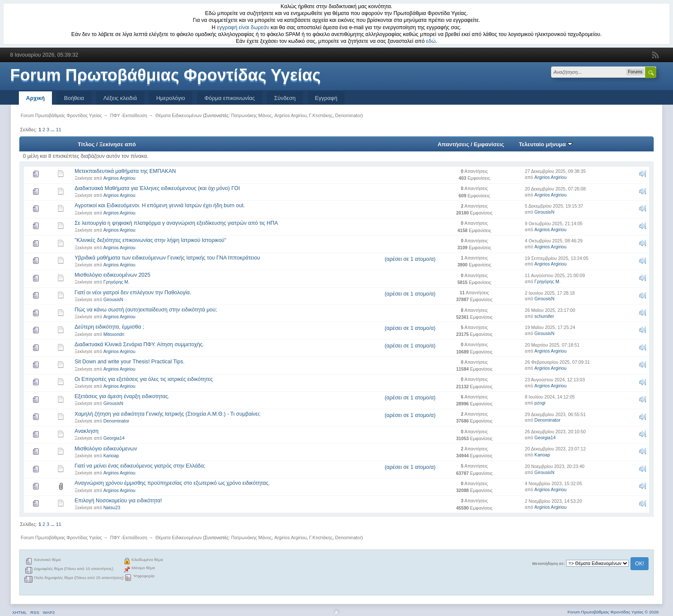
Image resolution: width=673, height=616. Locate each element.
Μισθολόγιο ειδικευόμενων (106, 449)
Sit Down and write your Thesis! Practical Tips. (130, 362)
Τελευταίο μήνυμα (546, 144)
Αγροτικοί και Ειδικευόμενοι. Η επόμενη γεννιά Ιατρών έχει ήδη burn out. (160, 205)
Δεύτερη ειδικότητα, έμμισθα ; (109, 327)
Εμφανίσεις (489, 144)
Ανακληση (87, 431)
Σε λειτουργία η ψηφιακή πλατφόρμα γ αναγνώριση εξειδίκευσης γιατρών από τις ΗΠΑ (176, 223)
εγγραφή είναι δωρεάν (243, 27)
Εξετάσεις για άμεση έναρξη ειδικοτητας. (122, 396)
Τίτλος (86, 144)
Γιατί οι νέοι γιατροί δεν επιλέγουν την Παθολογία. (133, 293)
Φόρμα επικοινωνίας (230, 98)
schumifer (544, 316)
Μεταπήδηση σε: (549, 563)
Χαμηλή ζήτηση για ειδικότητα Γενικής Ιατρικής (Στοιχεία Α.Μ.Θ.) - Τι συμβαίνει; (168, 414)
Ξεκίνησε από (117, 144)
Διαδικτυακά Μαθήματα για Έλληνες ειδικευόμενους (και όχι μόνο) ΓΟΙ (157, 188)
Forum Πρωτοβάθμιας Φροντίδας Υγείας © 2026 (613, 612)
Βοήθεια (74, 98)
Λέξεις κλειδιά (120, 98)
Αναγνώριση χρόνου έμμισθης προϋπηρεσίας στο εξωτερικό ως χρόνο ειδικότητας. (172, 483)
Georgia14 (114, 438)
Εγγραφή (326, 98)
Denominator (348, 115)
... (53, 130)
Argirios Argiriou (290, 115)
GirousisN (544, 212)
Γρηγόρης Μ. (117, 282)
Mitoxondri (114, 334)
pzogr (540, 403)
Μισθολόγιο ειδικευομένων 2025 (113, 275)
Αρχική (36, 98)
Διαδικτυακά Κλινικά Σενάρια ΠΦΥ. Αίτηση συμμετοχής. (139, 344)
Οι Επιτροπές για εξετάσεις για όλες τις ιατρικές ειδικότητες (144, 379)
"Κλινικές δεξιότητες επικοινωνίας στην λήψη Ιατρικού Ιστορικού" (150, 240)
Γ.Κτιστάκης (321, 115)
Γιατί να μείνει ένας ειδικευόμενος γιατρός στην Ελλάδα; (140, 466)
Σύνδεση (285, 98)
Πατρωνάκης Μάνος (252, 115)
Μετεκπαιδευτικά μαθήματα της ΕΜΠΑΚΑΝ (125, 171)
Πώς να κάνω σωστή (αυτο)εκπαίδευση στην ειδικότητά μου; (146, 310)
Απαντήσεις (453, 144)
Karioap (111, 456)
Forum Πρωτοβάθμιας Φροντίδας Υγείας (166, 75)
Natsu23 (112, 507)
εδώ (431, 41)
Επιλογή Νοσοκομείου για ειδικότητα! (118, 501)
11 (58, 130)
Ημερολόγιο (171, 98)
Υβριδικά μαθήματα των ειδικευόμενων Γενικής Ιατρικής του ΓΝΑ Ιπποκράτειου (167, 258)
